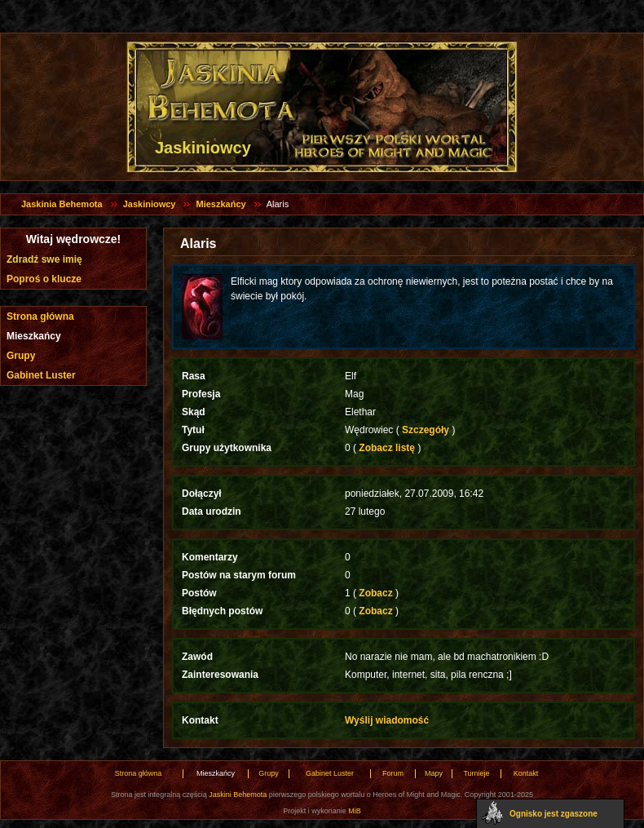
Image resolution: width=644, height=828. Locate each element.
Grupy (21, 356)
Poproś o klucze (44, 279)
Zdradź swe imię (44, 259)
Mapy (434, 773)
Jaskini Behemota (238, 795)
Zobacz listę (387, 448)
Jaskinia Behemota (62, 204)
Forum (393, 773)
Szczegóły (426, 430)
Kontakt (526, 773)
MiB (355, 811)
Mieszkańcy (221, 204)
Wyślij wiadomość (387, 720)
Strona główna (40, 317)
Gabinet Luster (41, 375)
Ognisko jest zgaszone (554, 814)
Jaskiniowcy (150, 204)
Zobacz (376, 593)
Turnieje (476, 773)
